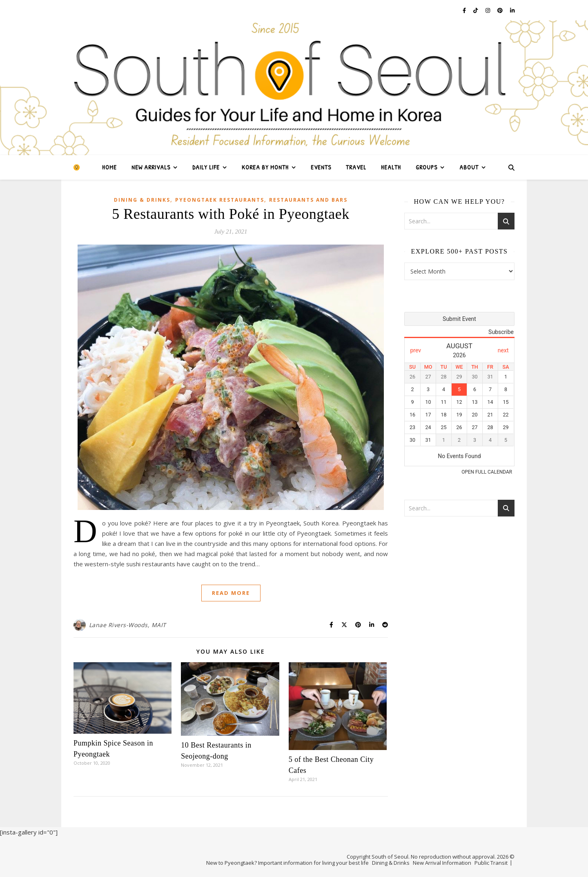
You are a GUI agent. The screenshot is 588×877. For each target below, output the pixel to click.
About (469, 167)
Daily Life (206, 167)
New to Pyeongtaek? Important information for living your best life (287, 863)
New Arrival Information (442, 863)
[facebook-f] (465, 10)
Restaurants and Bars (308, 200)
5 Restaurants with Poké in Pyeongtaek (231, 214)
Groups (427, 167)
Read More (231, 593)
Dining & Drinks (142, 200)
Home (109, 167)
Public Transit (491, 863)
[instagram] (488, 10)
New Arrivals (151, 167)
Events (321, 167)
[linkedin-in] (512, 10)
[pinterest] (501, 10)
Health (391, 167)
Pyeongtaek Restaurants (220, 200)
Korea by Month (265, 167)
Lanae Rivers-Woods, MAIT (128, 625)
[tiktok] (476, 10)
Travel (356, 167)
